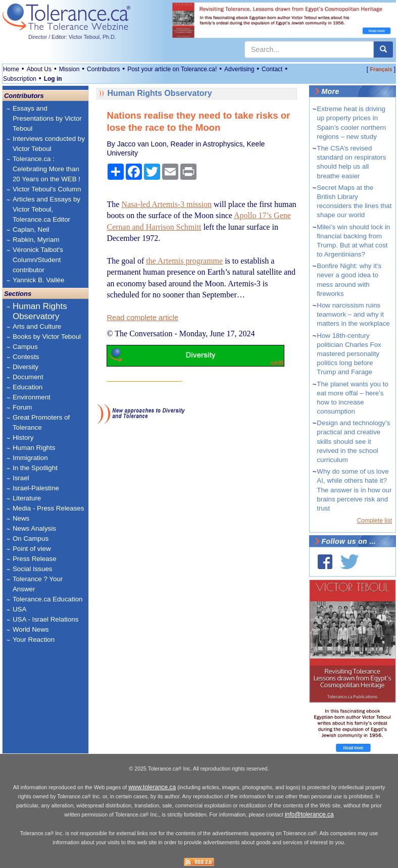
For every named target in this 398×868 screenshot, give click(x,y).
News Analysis (34, 528)
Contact (272, 69)
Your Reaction (34, 640)
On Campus (31, 539)
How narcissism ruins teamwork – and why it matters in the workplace (353, 314)
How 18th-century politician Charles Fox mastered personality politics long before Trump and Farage (349, 354)
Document (28, 377)
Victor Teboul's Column (47, 189)
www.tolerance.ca (152, 787)
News (21, 518)
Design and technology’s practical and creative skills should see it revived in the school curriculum (353, 441)
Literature (27, 498)
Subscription (20, 79)
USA (19, 609)
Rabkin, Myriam (36, 240)
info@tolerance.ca (309, 814)
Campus (25, 347)
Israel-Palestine (36, 488)
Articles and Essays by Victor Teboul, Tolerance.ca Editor (46, 209)
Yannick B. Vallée (39, 280)
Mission (69, 69)
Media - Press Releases (48, 508)
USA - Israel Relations (45, 619)
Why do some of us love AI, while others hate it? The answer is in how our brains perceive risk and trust (354, 490)
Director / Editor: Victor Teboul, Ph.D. (72, 37)
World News (31, 629)
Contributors (103, 69)
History (23, 438)
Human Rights (34, 448)
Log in (53, 79)
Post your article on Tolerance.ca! (172, 69)
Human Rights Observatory (40, 311)
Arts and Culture (37, 326)
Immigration (30, 458)
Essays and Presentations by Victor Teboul (47, 118)
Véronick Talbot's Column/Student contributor (38, 260)
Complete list (375, 521)
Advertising (239, 69)
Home (11, 69)
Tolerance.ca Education (48, 599)
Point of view (32, 549)
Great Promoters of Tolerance (41, 422)
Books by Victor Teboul (47, 337)
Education (28, 387)
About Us (39, 69)
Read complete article (142, 318)
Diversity (26, 367)
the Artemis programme (184, 261)
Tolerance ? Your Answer (38, 584)
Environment (32, 397)
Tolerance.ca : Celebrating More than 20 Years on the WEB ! (46, 169)
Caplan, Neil (31, 229)
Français (381, 69)
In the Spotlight (35, 468)
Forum (22, 407)
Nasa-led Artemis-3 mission (166, 204)
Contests (26, 357)
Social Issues (33, 569)
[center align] (383, 49)
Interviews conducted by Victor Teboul (49, 144)
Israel (21, 478)
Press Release (35, 559)
